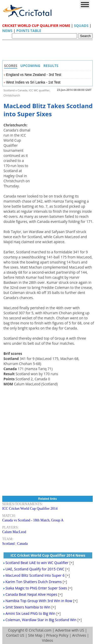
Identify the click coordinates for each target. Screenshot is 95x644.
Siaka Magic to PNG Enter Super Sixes (36, 588)
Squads (81, 26)
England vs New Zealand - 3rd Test (34, 75)
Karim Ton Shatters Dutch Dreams (33, 582)
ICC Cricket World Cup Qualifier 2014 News (48, 555)
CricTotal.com (40, 630)
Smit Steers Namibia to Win (28, 607)
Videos (48, 640)
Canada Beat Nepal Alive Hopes (31, 594)
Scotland (8, 544)
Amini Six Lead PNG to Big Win (30, 613)
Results (51, 66)
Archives (79, 635)
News (7, 31)
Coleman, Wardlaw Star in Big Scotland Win (41, 620)
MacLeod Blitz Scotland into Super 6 (35, 575)
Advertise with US (70, 630)
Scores (11, 66)
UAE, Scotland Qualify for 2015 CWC (35, 569)
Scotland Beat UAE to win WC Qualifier (37, 563)
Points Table (29, 31)
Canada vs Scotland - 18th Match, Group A (33, 520)
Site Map (35, 635)
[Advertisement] (49, 52)
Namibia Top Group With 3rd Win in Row (39, 601)
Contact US (15, 635)
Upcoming (30, 66)
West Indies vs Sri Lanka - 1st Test (33, 82)
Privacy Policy (57, 635)
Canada (23, 544)
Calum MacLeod (14, 532)
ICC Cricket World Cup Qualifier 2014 (30, 509)
